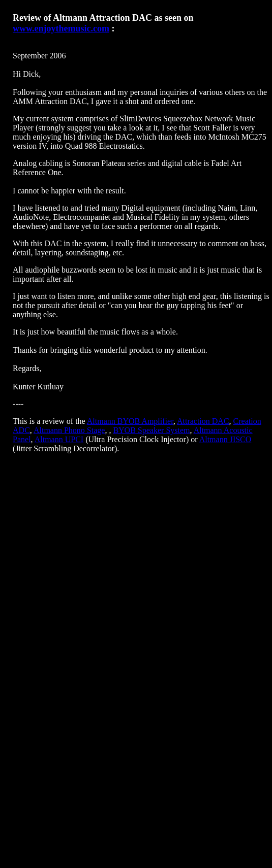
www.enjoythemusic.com (61, 28)
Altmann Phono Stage (69, 430)
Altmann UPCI (59, 439)
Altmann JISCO (225, 439)
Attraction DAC (203, 421)
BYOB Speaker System (151, 430)
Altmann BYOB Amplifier (130, 421)
